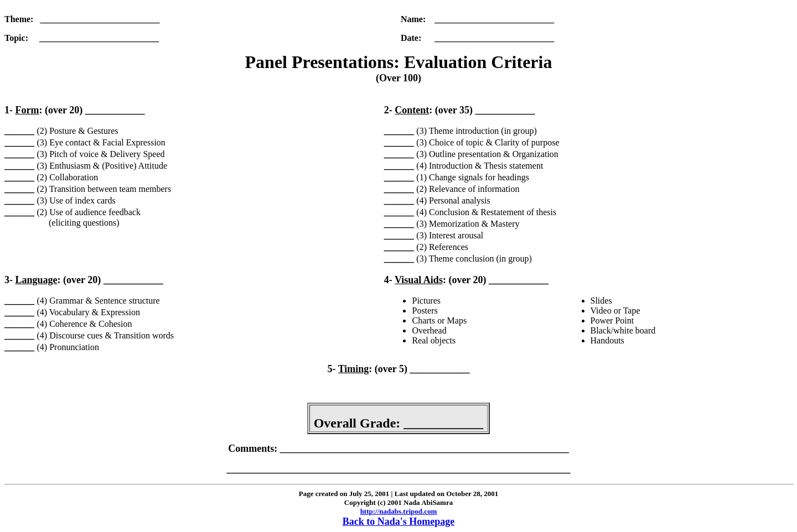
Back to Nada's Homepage (399, 521)
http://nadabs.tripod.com (399, 511)
